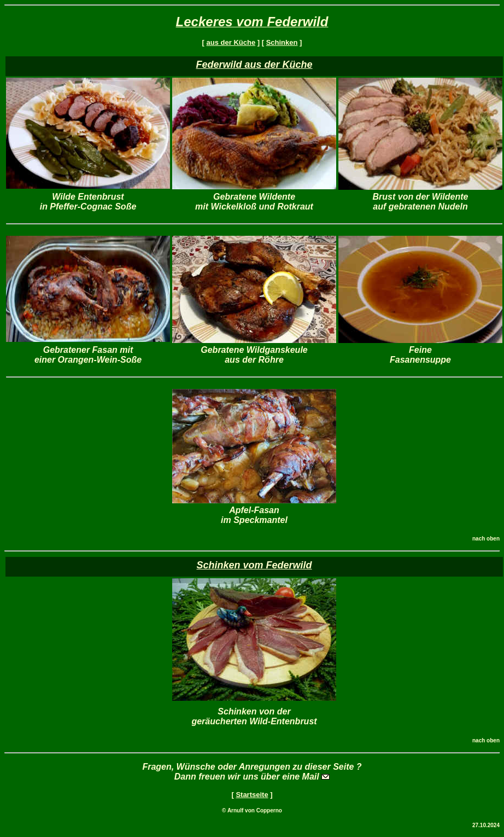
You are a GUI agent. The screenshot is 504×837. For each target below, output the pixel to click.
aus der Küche (231, 42)
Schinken (282, 42)
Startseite (252, 795)
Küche (298, 65)
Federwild (297, 22)
